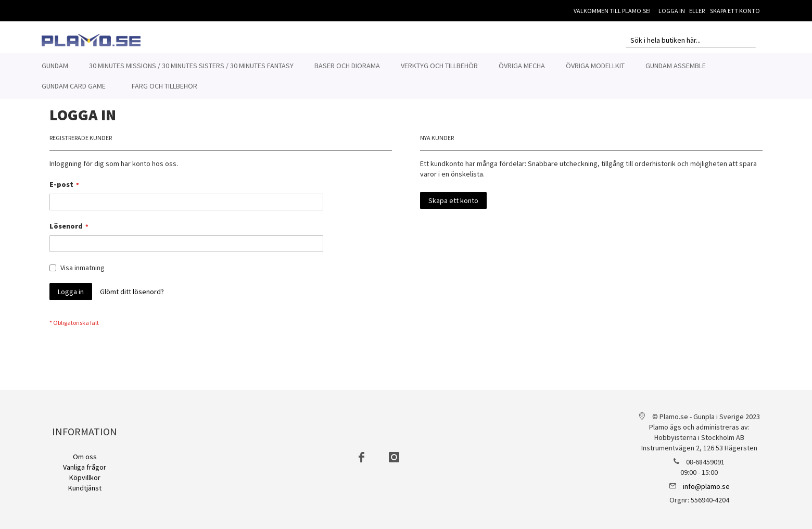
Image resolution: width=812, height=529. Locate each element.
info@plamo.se (706, 486)
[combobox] (691, 40)
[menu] (406, 76)
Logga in (672, 11)
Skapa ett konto (735, 11)
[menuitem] (55, 66)
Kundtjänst (85, 488)
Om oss (85, 457)
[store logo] (91, 40)
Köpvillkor (85, 477)
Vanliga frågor (85, 467)
